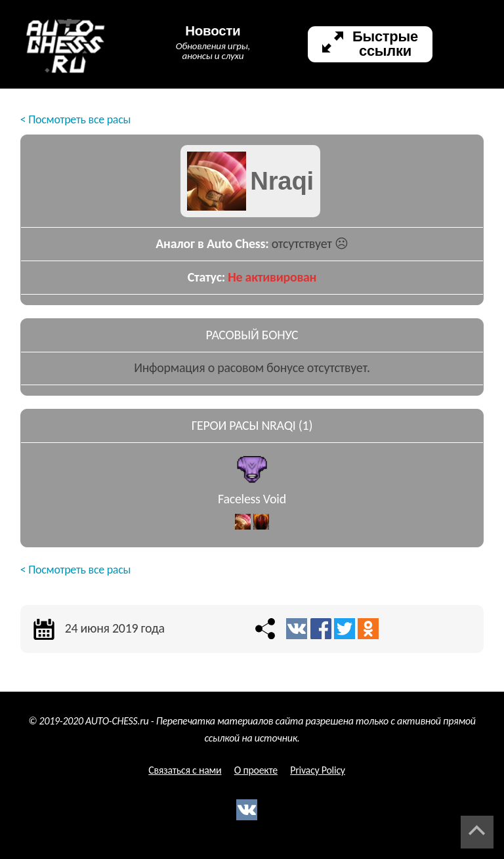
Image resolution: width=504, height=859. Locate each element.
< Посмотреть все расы (75, 119)
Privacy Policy (318, 770)
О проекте (256, 770)
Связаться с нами (185, 770)
